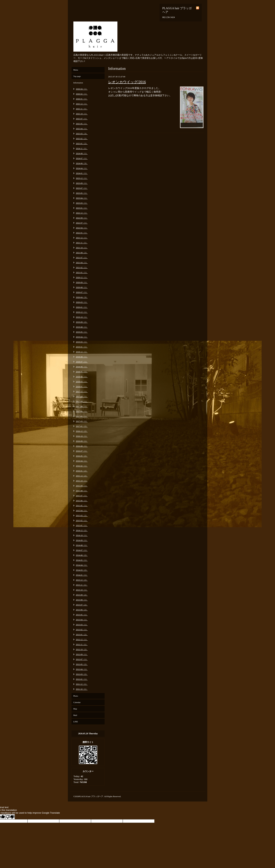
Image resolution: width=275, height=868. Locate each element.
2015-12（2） (82, 476)
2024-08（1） (82, 153)
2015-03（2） (82, 515)
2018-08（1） (82, 357)
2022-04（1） (82, 228)
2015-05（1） (82, 506)
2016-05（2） (82, 456)
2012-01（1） (82, 679)
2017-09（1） (82, 401)
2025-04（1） (82, 129)
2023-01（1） (82, 208)
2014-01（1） (82, 575)
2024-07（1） (82, 158)
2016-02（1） (82, 466)
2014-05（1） (82, 560)
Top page (77, 76)
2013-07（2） (82, 605)
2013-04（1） (82, 620)
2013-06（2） (82, 610)
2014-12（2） (82, 530)
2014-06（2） (82, 555)
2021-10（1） (82, 248)
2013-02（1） (82, 630)
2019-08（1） (82, 327)
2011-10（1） (82, 689)
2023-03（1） (82, 203)
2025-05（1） (82, 124)
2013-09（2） (82, 595)
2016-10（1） (82, 436)
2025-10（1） (82, 114)
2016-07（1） (82, 451)
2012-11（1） (82, 644)
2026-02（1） (82, 94)
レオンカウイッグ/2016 (127, 82)
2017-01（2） (82, 426)
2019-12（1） (82, 312)
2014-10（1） (82, 535)
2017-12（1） (82, 391)
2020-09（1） (82, 282)
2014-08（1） (82, 545)
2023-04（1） (82, 198)
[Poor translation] (10, 817)
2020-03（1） (82, 302)
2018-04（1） (82, 377)
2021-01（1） (82, 272)
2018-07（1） (82, 362)
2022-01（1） (82, 233)
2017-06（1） (82, 411)
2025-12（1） (82, 104)
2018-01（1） (82, 387)
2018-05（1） (82, 372)
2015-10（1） (82, 481)
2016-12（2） (82, 431)
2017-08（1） (82, 406)
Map (75, 709)
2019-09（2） (82, 322)
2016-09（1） (82, 441)
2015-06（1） (82, 501)
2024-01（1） (82, 173)
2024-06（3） (82, 163)
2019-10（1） (82, 317)
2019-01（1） (82, 347)
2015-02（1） (82, 520)
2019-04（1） (82, 337)
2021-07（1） (82, 258)
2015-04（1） (82, 511)
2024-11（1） (82, 148)
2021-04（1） (82, 263)
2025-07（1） (82, 119)
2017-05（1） (82, 416)
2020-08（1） (82, 287)
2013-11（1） (82, 585)
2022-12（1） (82, 213)
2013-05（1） (82, 615)
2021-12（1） (82, 238)
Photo (76, 696)
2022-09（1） (82, 218)
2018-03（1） (82, 382)
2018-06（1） (82, 367)
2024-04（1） (82, 168)
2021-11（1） (82, 243)
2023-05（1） (82, 193)
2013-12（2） (82, 580)
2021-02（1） (82, 267)
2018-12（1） (82, 352)
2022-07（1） (82, 223)
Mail (75, 715)
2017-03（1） (82, 421)
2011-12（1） (82, 684)
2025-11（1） (82, 109)
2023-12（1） (82, 178)
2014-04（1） (82, 565)
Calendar (77, 702)
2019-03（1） (82, 342)
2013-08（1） (82, 600)
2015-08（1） (82, 491)
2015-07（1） (82, 496)
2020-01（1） (82, 307)
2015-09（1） (82, 486)
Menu (76, 70)
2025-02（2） (82, 139)
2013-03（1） (82, 625)
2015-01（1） (82, 525)
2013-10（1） (82, 590)
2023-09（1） (82, 183)
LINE (76, 722)
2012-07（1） (82, 659)
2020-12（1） (82, 277)
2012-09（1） (82, 654)
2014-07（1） (82, 550)
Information (78, 83)
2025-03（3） (82, 134)
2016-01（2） (82, 471)
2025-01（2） (82, 143)
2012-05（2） (82, 664)
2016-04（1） (82, 461)
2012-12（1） (82, 639)
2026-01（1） (82, 99)
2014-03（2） (82, 570)
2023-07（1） (82, 188)
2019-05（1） (82, 332)
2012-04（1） (82, 669)
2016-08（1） (82, 446)
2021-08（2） (82, 253)
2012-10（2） (82, 649)
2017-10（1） (82, 396)
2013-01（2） (82, 635)
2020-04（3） (82, 297)
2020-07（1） (82, 292)
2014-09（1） (82, 540)
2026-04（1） (82, 89)
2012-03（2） (82, 674)
